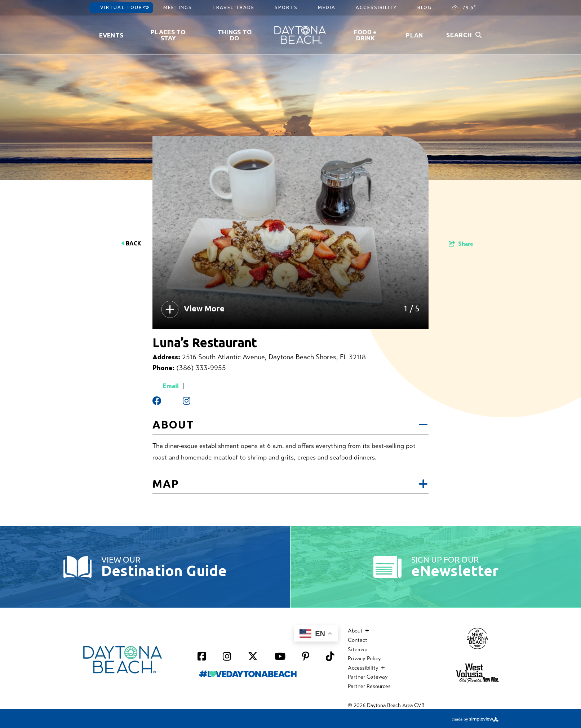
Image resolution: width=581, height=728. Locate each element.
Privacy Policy (364, 658)
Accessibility (376, 7)
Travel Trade (233, 7)
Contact (358, 640)
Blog (425, 7)
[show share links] (461, 244)
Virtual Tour (121, 7)
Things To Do (235, 35)
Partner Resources (369, 686)
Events (111, 35)
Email (171, 386)
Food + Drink (365, 35)
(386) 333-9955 (201, 368)
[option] (290, 232)
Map (290, 484)
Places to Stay (168, 35)
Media (327, 7)
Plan (414, 35)
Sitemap (358, 649)
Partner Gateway (368, 677)
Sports (286, 7)
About (290, 425)
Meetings (178, 7)
